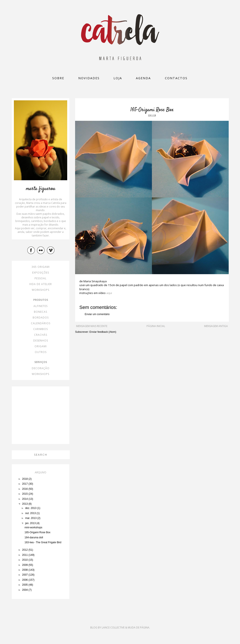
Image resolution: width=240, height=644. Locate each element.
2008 (25, 570)
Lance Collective (113, 627)
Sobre (58, 78)
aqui (109, 293)
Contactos (176, 78)
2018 (25, 479)
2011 (25, 555)
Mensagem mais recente (92, 326)
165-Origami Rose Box (37, 532)
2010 (25, 560)
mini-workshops (33, 527)
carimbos (41, 329)
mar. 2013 (31, 518)
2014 (25, 499)
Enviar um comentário (97, 314)
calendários (41, 323)
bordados (41, 318)
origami (41, 346)
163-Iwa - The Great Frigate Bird (43, 542)
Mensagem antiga (216, 326)
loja (118, 78)
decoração (41, 368)
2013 (25, 504)
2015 (25, 494)
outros (41, 352)
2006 (25, 580)
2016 (25, 489)
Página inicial (156, 326)
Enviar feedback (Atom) (103, 332)
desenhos (41, 341)
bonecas (41, 312)
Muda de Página (139, 627)
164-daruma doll (34, 537)
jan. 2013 (31, 523)
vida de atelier (41, 284)
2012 (25, 550)
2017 (25, 484)
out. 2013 (31, 513)
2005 (25, 585)
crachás (41, 335)
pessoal (41, 278)
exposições (41, 273)
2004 (25, 590)
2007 (25, 575)
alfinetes (41, 306)
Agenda (143, 78)
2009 (25, 565)
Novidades (89, 78)
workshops (41, 290)
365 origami (41, 267)
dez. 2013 (31, 508)
